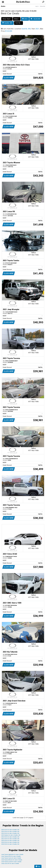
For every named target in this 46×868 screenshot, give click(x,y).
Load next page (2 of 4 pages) (23, 818)
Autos (3, 6)
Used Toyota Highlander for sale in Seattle (12, 854)
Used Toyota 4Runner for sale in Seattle (12, 860)
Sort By (18, 23)
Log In (37, 6)
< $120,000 (35, 19)
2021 (25, 19)
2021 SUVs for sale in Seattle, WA (10, 839)
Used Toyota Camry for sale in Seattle (11, 858)
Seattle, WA (7, 23)
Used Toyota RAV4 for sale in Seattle (11, 856)
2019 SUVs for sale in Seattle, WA (10, 842)
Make (17, 19)
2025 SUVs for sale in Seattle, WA (10, 830)
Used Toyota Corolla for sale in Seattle (11, 862)
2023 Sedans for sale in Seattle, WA (11, 835)
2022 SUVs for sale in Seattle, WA (10, 837)
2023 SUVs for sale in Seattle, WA (10, 833)
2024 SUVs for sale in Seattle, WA (10, 831)
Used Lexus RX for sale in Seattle (10, 863)
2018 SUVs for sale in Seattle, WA (10, 844)
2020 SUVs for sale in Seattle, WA (10, 840)
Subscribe (42, 6)
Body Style (7, 19)
